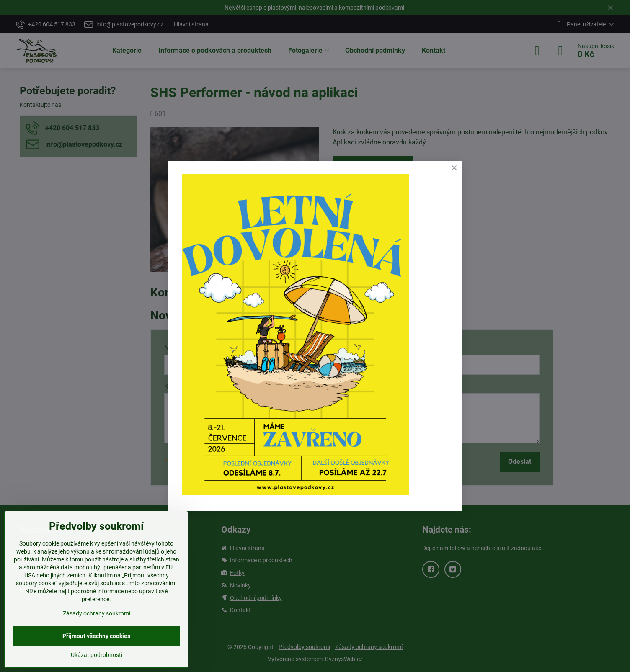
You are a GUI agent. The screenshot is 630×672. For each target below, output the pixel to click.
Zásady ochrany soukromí (97, 613)
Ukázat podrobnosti (97, 655)
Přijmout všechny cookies (96, 636)
